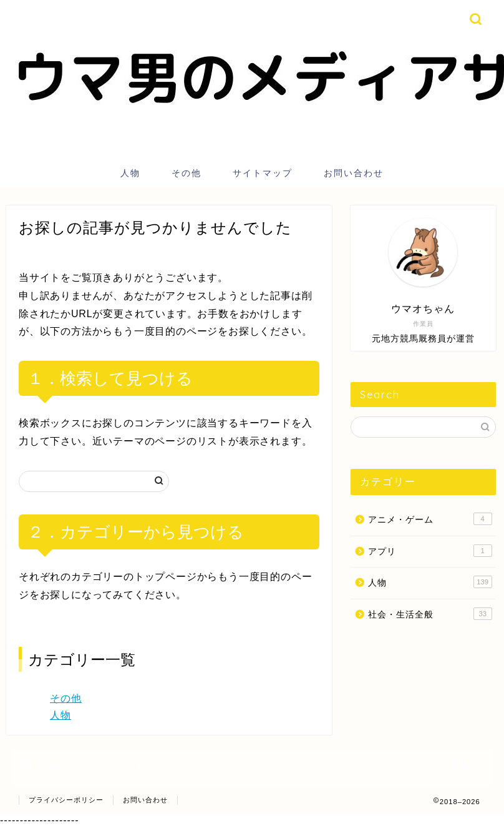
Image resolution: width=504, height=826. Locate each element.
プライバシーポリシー (66, 800)
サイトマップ (263, 173)
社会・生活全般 (430, 614)
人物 (130, 173)
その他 (187, 173)
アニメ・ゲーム (430, 519)
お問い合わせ (354, 173)
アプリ (430, 551)
